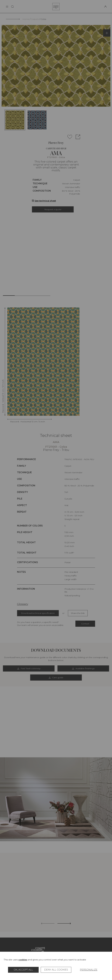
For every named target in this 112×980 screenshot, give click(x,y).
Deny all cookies (56, 970)
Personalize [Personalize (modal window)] (89, 970)
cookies (23, 960)
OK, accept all (23, 970)
